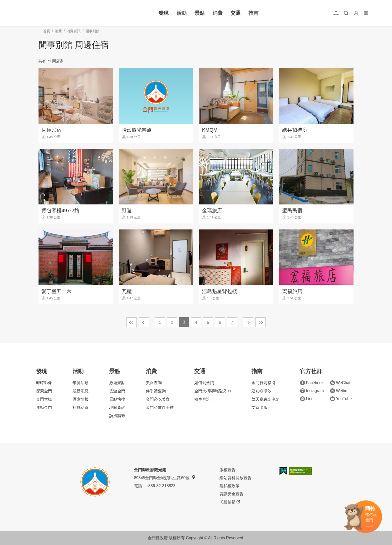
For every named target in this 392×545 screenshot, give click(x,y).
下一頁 (248, 322)
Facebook (312, 383)
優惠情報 (80, 399)
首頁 (46, 31)
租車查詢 (202, 399)
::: (23, 3)
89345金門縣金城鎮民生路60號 (165, 478)
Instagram (312, 391)
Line (307, 399)
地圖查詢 (117, 407)
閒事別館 (92, 31)
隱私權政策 (229, 486)
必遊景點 (117, 383)
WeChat (340, 383)
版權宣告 (227, 470)
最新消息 (80, 391)
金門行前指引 (263, 383)
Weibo (339, 391)
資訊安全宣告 (231, 494)
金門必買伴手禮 (160, 407)
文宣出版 (259, 407)
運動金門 (44, 407)
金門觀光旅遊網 (53, 13)
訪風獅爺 (117, 416)
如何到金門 (204, 383)
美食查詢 (154, 383)
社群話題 (80, 407)
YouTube (341, 399)
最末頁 (260, 322)
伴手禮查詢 (156, 391)
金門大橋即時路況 (212, 391)
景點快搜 (117, 399)
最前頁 (131, 322)
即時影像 (44, 383)
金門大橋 (44, 399)
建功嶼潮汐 (261, 391)
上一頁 (144, 322)
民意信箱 (230, 502)
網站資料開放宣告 (235, 478)
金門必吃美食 (158, 399)
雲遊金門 (117, 391)
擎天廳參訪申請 (265, 399)
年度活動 (80, 383)
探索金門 (44, 391)
